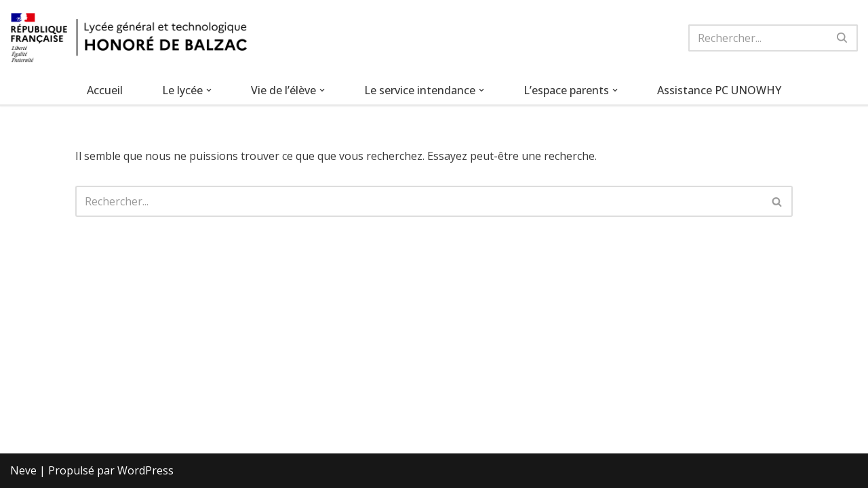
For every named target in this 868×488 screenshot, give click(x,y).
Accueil (105, 90)
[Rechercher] (758, 38)
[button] (209, 90)
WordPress (145, 470)
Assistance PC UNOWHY (719, 90)
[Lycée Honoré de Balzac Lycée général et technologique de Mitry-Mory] (129, 38)
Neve (23, 470)
